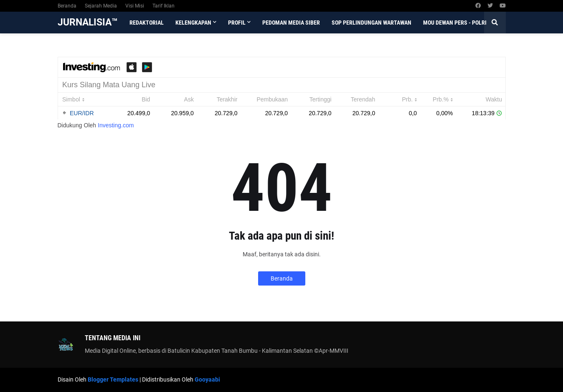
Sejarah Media (101, 6)
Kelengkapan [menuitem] (193, 23)
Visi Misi (135, 6)
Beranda (67, 6)
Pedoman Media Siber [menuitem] (291, 23)
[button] (495, 23)
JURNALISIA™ (88, 22)
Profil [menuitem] (237, 23)
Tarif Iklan (164, 6)
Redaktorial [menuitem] (147, 23)
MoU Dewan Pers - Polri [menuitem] (455, 23)
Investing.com (116, 125)
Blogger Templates (113, 379)
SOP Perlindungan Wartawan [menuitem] (372, 23)
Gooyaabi (207, 379)
